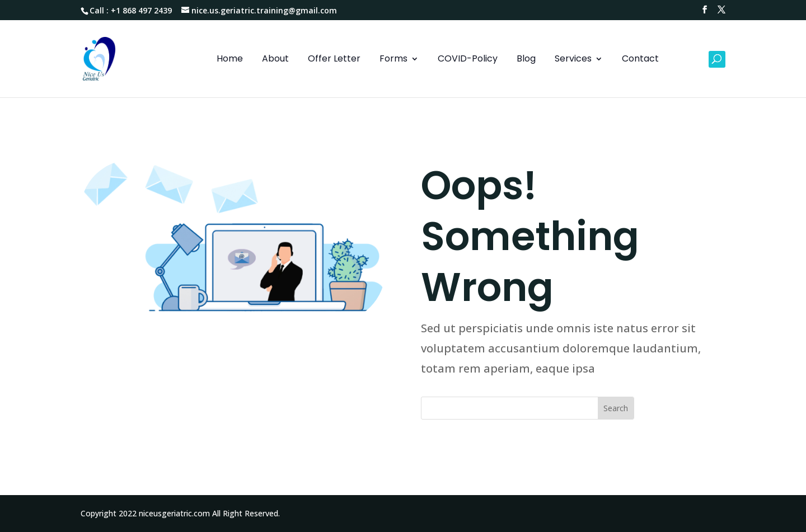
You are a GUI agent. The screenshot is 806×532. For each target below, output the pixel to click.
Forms (393, 60)
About (275, 60)
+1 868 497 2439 (141, 10)
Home (230, 60)
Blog (526, 60)
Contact (640, 60)
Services (573, 60)
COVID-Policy (468, 60)
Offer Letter (334, 60)
